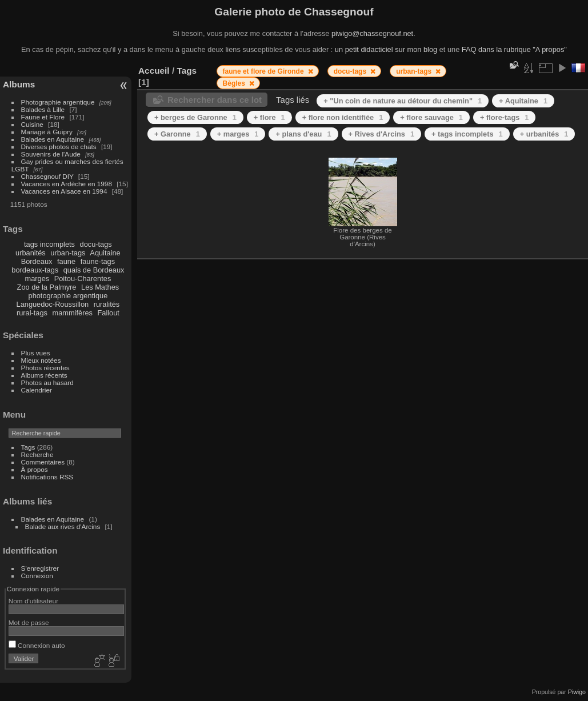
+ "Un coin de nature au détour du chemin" (403, 101)
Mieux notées (41, 360)
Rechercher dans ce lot (215, 100)
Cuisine (32, 124)
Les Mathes (100, 287)
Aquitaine (105, 253)
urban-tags (68, 253)
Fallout (108, 313)
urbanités (31, 253)
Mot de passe (29, 622)
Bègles (235, 83)
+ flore (269, 117)
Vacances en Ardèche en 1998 (67, 184)
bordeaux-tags (35, 270)
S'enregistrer (40, 568)
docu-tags (96, 244)
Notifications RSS (47, 477)
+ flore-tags (504, 117)
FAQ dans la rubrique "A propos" (514, 49)
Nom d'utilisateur (33, 601)
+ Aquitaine (523, 101)
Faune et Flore (43, 117)
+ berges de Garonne (195, 117)
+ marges (238, 134)
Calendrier (37, 390)
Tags (28, 447)
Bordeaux (37, 261)
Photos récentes (45, 368)
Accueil (154, 71)
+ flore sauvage (431, 117)
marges (37, 279)
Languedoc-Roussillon (53, 304)
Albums (19, 84)
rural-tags (32, 313)
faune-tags (98, 261)
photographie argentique (68, 296)
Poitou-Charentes (83, 279)
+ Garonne (177, 134)
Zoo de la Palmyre (47, 287)
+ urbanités (544, 134)
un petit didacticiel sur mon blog (386, 49)
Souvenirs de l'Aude (51, 154)
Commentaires (43, 462)
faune (66, 261)
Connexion (37, 576)
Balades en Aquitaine (53, 139)
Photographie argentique (58, 102)
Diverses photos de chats (59, 147)
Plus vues (36, 353)
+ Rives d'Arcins (382, 134)
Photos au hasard (47, 382)
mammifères (73, 313)
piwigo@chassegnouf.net (372, 33)
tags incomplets (49, 244)
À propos (35, 469)
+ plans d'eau (303, 134)
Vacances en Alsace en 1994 (64, 191)
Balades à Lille (43, 109)
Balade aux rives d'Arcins (63, 526)
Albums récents (44, 375)
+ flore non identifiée (343, 117)
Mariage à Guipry (47, 132)
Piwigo (577, 692)
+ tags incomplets (467, 134)
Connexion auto (37, 645)
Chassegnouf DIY (47, 176)
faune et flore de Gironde (264, 71)
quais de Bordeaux (94, 270)
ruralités (107, 304)
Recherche (37, 454)
